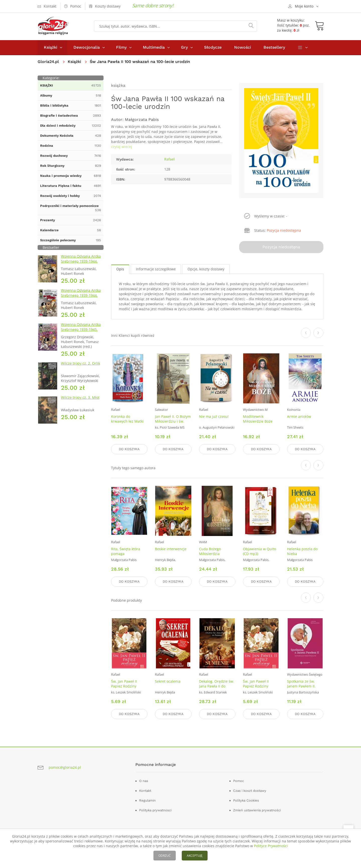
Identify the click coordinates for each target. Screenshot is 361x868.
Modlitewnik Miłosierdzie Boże (258, 419)
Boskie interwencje (171, 549)
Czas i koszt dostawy (250, 791)
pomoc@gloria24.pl (65, 767)
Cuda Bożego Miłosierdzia (210, 551)
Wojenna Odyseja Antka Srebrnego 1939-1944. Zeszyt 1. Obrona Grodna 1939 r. (82, 264)
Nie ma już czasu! (214, 416)
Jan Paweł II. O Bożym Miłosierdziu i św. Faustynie (173, 421)
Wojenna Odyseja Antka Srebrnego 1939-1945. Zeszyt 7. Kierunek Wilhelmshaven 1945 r (81, 332)
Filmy (121, 47)
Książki (51, 47)
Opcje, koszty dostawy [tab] (206, 269)
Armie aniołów (299, 416)
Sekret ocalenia (168, 681)
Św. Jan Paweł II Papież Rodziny (124, 684)
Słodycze (213, 47)
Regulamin (147, 800)
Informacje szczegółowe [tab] (156, 269)
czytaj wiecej (122, 147)
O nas (144, 781)
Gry (184, 47)
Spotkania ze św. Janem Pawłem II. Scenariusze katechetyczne (301, 688)
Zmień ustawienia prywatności (257, 810)
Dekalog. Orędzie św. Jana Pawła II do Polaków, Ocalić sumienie (217, 688)
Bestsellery (274, 47)
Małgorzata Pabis (142, 120)
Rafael (169, 159)
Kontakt (145, 791)
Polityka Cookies (246, 800)
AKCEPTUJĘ (195, 856)
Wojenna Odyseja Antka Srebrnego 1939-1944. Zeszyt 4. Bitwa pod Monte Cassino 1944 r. (81, 298)
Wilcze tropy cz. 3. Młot (80, 397)
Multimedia (154, 47)
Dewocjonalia (87, 47)
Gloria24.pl (48, 62)
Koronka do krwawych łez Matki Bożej (127, 421)
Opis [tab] (120, 269)
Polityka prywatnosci (155, 810)
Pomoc (239, 781)
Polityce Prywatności (271, 846)
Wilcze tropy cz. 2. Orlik (80, 363)
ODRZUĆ (165, 856)
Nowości (243, 47)
